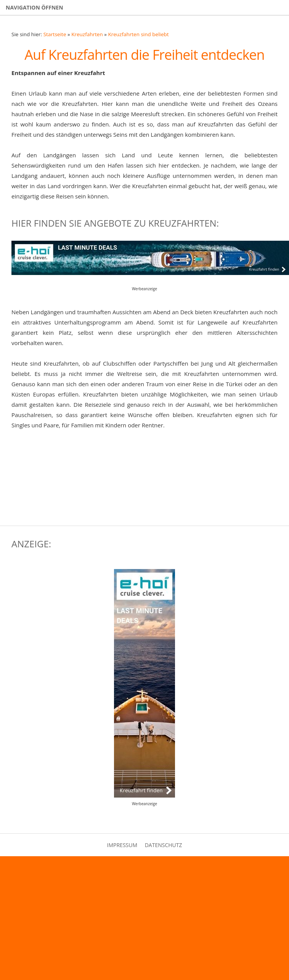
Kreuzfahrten (87, 34)
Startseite (55, 34)
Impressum (122, 845)
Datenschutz (164, 845)
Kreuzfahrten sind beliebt (138, 34)
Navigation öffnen (35, 7)
